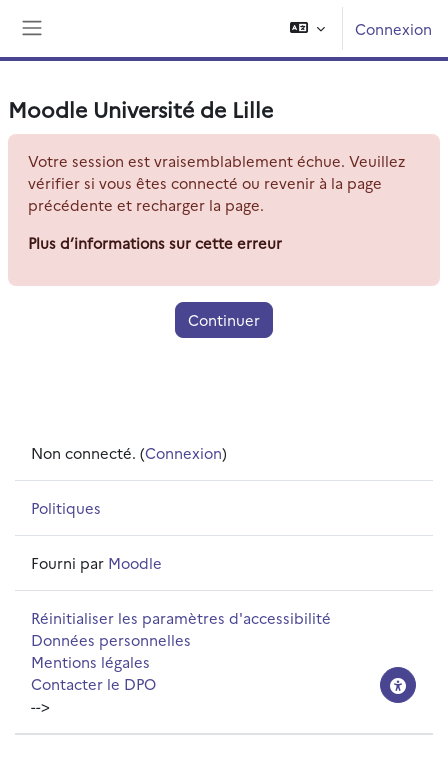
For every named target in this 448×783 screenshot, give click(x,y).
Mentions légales (90, 661)
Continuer (224, 319)
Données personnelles (111, 639)
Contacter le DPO (93, 683)
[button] (307, 28)
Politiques (66, 507)
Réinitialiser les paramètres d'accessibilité (181, 617)
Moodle (135, 562)
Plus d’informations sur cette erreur (155, 242)
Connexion (393, 28)
